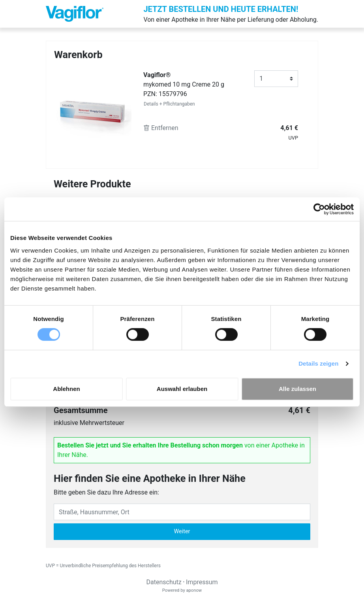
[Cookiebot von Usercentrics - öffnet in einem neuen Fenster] (319, 209)
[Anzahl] (276, 79)
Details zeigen (318, 363)
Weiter (182, 531)
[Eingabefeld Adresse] (182, 512)
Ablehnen (66, 389)
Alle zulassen (297, 389)
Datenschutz (164, 582)
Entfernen (161, 128)
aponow (194, 590)
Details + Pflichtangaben (169, 104)
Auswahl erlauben (182, 389)
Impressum (202, 582)
